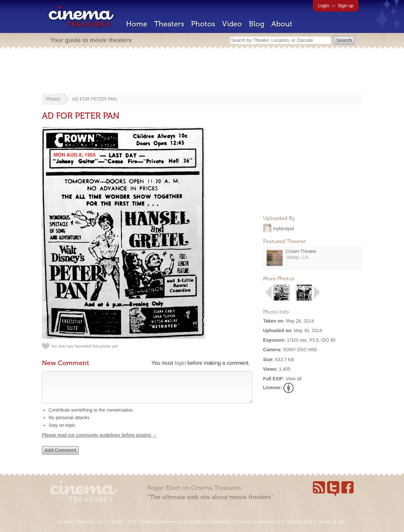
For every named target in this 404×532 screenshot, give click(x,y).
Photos (203, 24)
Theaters (169, 24)
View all (293, 379)
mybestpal (284, 228)
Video (232, 24)
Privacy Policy (301, 522)
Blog (257, 24)
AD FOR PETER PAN (95, 99)
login (180, 363)
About (282, 24)
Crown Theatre (301, 251)
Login (323, 6)
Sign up (346, 6)
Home (137, 24)
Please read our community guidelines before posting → (99, 442)
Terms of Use (332, 522)
